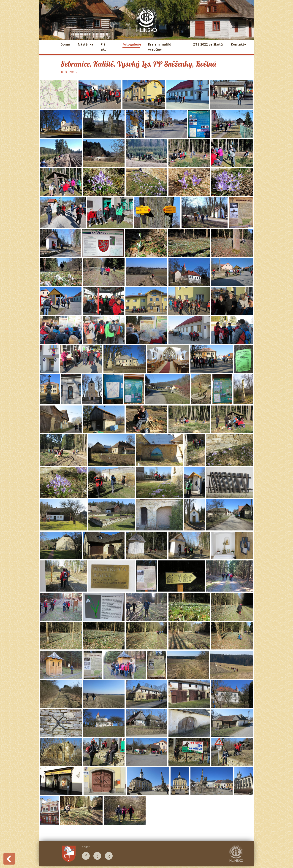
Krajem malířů (160, 47)
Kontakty (239, 44)
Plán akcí (104, 47)
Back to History (9, 859)
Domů (65, 44)
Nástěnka (85, 44)
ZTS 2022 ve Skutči (208, 44)
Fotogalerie (131, 44)
